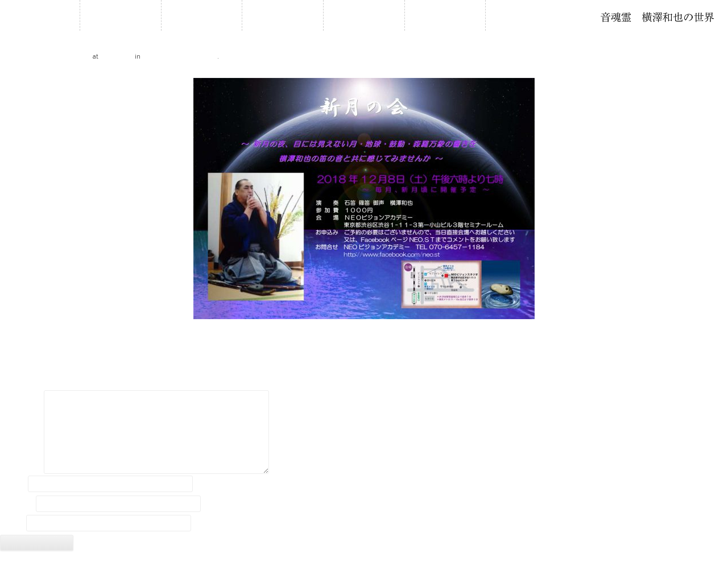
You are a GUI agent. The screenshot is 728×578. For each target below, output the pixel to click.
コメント (21, 400)
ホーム (121, 15)
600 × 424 (117, 56)
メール (17, 503)
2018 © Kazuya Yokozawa (364, 565)
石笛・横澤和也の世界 (657, 17)
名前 (13, 484)
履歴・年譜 (283, 15)
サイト (12, 523)
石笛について (364, 15)
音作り (445, 15)
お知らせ (201, 15)
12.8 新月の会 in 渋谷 (179, 56)
